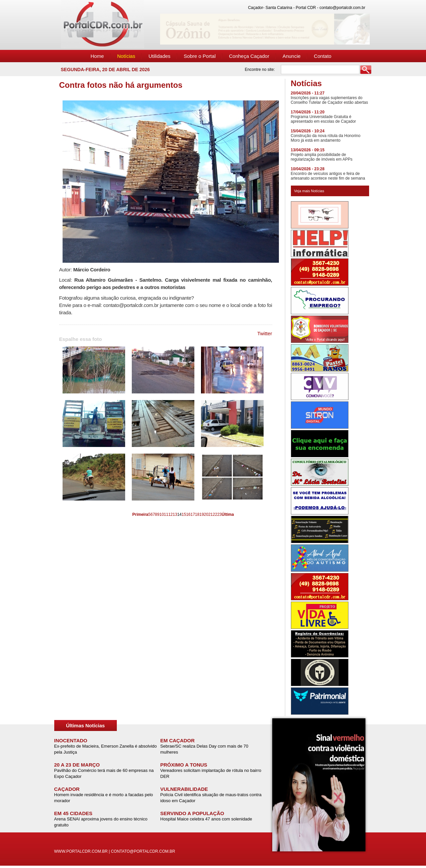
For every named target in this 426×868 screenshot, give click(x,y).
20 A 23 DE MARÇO (77, 765)
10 (162, 514)
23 (219, 514)
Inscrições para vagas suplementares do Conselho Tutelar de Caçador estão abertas (329, 100)
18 (197, 514)
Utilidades (159, 56)
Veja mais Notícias (309, 191)
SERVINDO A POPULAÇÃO (192, 813)
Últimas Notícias (85, 725)
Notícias (126, 56)
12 (171, 514)
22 (215, 514)
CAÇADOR (67, 789)
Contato (323, 56)
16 (188, 514)
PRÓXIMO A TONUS (184, 765)
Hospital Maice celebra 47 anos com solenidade (206, 819)
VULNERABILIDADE (184, 789)
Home (97, 56)
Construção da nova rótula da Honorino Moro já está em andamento (326, 138)
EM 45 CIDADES (73, 813)
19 (202, 514)
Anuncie (292, 56)
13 (175, 514)
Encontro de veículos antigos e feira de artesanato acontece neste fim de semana (328, 176)
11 (166, 514)
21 (211, 514)
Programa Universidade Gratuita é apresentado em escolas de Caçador (323, 119)
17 (193, 514)
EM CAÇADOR (178, 740)
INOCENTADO (71, 740)
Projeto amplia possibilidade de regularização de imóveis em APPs (322, 157)
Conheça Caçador (249, 56)
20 (206, 514)
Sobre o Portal (200, 56)
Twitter (265, 333)
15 (184, 514)
